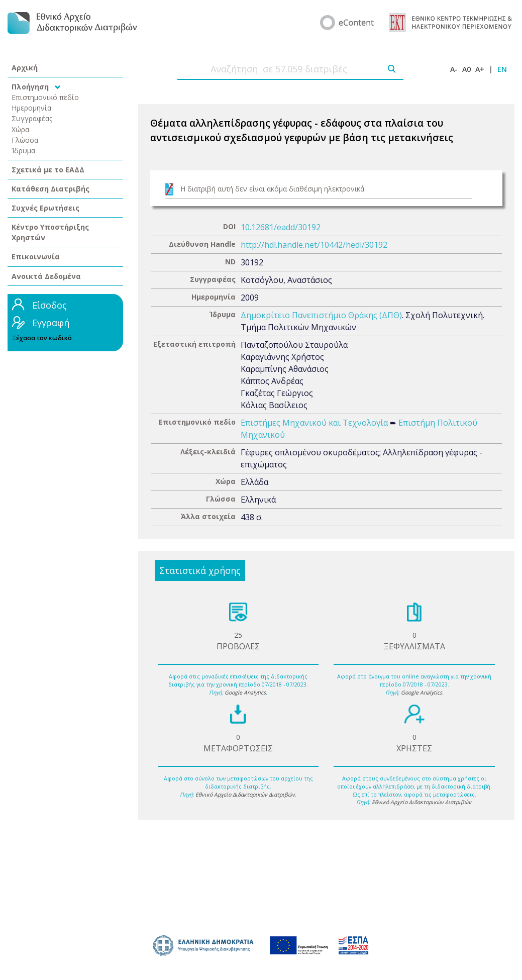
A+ (480, 69)
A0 (466, 69)
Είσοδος (49, 305)
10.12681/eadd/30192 (281, 227)
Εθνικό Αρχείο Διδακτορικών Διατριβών (245, 795)
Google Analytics (245, 693)
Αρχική (25, 68)
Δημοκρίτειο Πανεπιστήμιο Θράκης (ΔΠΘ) (321, 315)
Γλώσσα (25, 140)
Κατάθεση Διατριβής (50, 189)
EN (502, 69)
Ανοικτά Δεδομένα (46, 276)
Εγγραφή (51, 323)
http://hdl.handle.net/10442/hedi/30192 (314, 245)
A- (454, 69)
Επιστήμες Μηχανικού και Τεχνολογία (314, 423)
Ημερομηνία (31, 108)
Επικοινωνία (36, 257)
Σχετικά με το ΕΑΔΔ (48, 170)
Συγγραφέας (32, 118)
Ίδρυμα (23, 151)
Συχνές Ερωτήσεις (45, 208)
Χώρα (20, 129)
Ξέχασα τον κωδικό (42, 338)
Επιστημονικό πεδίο (45, 97)
